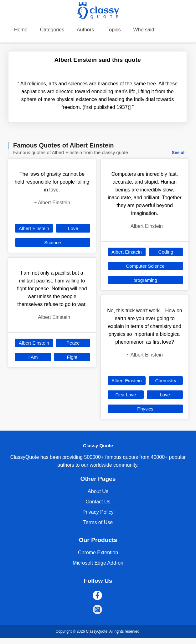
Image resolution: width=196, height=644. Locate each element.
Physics (145, 409)
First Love (126, 395)
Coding (166, 252)
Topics (113, 30)
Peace (73, 343)
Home (21, 30)
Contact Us (98, 502)
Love (73, 228)
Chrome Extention (98, 553)
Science (52, 242)
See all (179, 153)
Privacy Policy (98, 512)
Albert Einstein (34, 228)
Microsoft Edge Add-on (98, 563)
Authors (85, 30)
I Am (33, 357)
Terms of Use (98, 522)
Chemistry (166, 381)
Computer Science (145, 266)
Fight (72, 357)
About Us (98, 491)
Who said (144, 30)
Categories (52, 30)
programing (145, 280)
